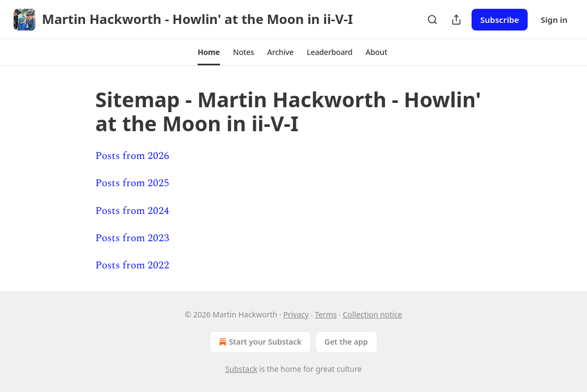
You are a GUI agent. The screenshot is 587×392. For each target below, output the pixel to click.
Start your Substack (259, 342)
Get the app (346, 342)
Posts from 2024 (132, 211)
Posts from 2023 (132, 238)
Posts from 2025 (132, 183)
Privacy (296, 314)
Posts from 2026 (132, 156)
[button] (209, 52)
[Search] (432, 20)
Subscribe (500, 20)
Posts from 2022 (132, 265)
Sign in (554, 20)
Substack (241, 369)
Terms (326, 314)
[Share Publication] (456, 20)
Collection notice (373, 314)
